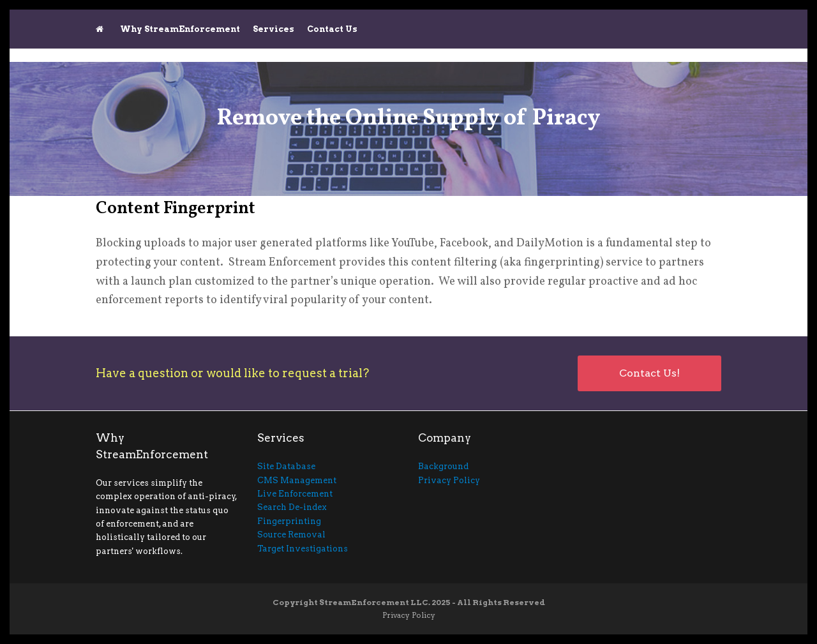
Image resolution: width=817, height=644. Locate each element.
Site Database (286, 466)
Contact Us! (649, 373)
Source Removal (291, 535)
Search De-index (292, 507)
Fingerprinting (289, 521)
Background (443, 466)
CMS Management (297, 480)
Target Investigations (303, 549)
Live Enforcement (295, 494)
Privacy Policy (449, 480)
